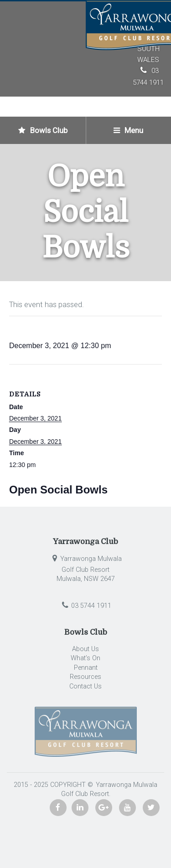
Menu (128, 130)
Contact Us (85, 686)
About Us (85, 649)
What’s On (85, 658)
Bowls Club (43, 130)
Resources (85, 677)
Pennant (86, 668)
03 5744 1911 (85, 606)
